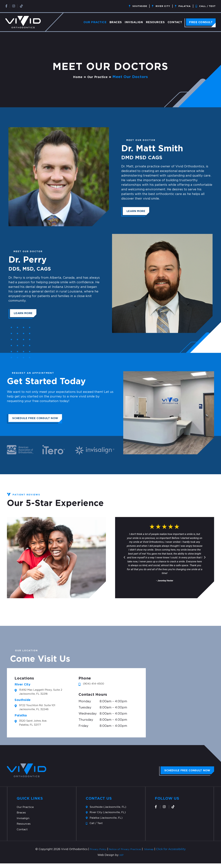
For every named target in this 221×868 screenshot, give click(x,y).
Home (75, 77)
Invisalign (134, 22)
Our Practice (95, 22)
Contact (175, 22)
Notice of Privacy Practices (125, 854)
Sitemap (153, 854)
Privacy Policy (95, 854)
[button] (124, 557)
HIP (121, 860)
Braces (116, 22)
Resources (155, 22)
